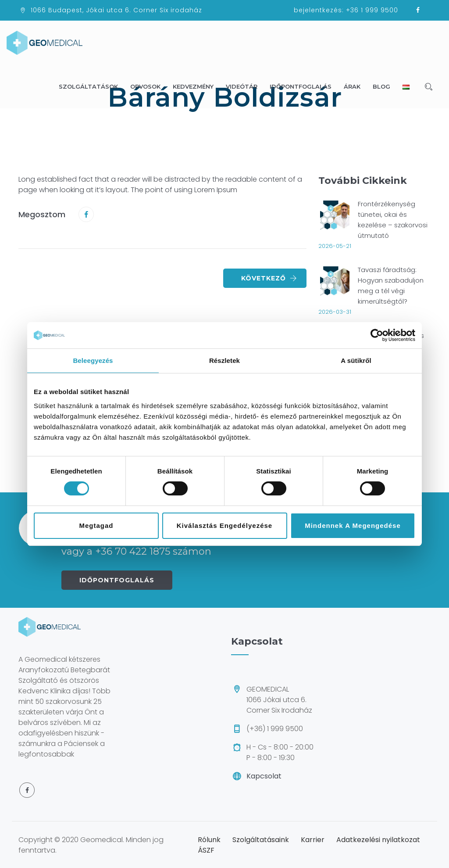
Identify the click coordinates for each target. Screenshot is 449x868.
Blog (385, 86)
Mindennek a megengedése (353, 525)
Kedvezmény (197, 86)
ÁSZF (206, 850)
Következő (269, 278)
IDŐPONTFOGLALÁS (117, 580)
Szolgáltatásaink (261, 840)
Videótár (246, 86)
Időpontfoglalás (305, 86)
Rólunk (209, 840)
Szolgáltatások (92, 86)
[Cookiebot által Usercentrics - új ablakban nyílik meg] (377, 335)
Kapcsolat (264, 776)
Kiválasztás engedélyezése (224, 525)
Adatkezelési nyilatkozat (378, 840)
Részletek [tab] (224, 360)
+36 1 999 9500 (372, 10)
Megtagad (96, 525)
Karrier (313, 840)
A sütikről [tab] (356, 360)
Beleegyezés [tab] (93, 360)
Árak (356, 86)
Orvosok (149, 86)
